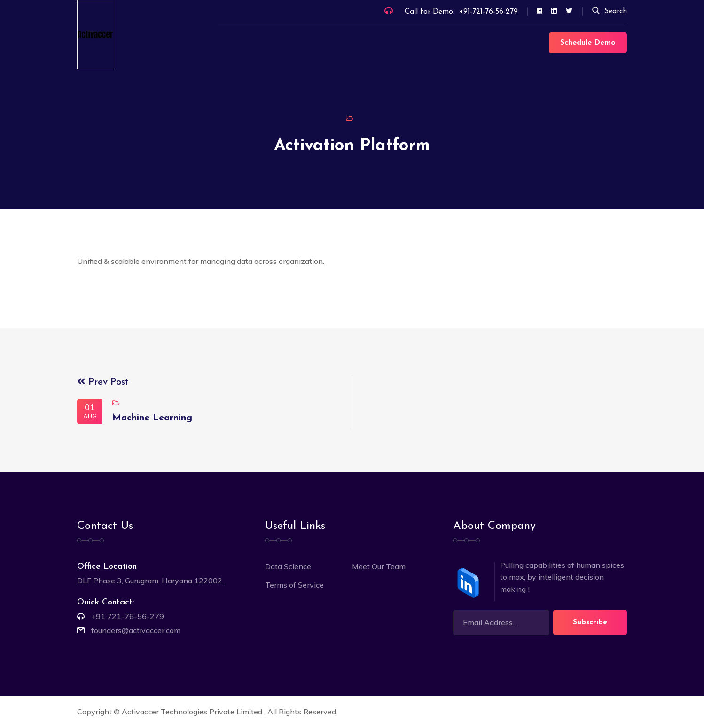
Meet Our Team (379, 566)
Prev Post (103, 382)
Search (610, 11)
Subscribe (590, 622)
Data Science (288, 566)
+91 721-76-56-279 (128, 616)
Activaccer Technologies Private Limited (193, 712)
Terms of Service (294, 585)
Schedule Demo (588, 43)
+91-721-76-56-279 (489, 12)
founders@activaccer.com (136, 630)
